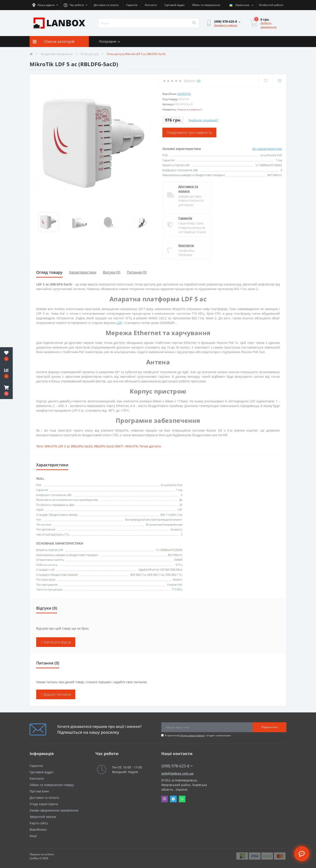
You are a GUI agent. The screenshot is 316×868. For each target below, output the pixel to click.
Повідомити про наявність (189, 133)
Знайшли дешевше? (203, 120)
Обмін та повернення (206, 5)
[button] (6, 390)
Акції (33, 836)
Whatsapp (182, 799)
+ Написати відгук (56, 642)
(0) (199, 81)
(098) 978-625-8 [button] (177, 766)
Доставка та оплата (106, 5)
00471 (119, 446)
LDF (119, 323)
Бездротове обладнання (57, 54)
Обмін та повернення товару (52, 785)
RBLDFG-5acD (104, 446)
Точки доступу (90, 54)
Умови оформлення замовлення (54, 810)
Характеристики (83, 272)
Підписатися (269, 727)
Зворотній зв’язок (43, 817)
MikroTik (184, 94)
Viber (165, 799)
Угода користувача (192, 735)
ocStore (49, 854)
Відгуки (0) (112, 272)
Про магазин (39, 791)
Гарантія (132, 5)
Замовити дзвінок (226, 25)
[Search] (194, 23)
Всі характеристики (267, 149)
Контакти (151, 5)
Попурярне (109, 41)
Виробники (38, 829)
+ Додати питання (56, 694)
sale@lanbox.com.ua (177, 773)
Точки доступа (150, 446)
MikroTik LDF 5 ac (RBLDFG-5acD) (68, 446)
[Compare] (279, 81)
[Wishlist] (266, 81)
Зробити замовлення (268, 25)
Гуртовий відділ (174, 5)
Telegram (173, 799)
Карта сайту (39, 823)
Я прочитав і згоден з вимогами (198, 735)
